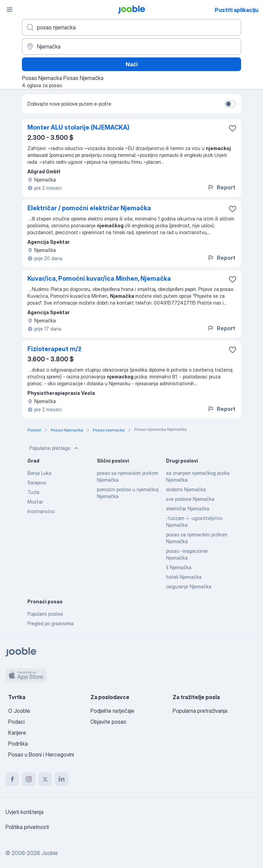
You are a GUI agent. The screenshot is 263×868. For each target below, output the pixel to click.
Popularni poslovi (45, 614)
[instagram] (29, 779)
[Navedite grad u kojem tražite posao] (131, 46)
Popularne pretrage (55, 448)
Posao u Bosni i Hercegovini (41, 755)
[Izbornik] (10, 10)
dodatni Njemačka (186, 489)
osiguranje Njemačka (189, 586)
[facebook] (12, 779)
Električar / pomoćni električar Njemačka (89, 208)
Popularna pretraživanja (200, 711)
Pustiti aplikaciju (237, 10)
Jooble (50, 853)
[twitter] (45, 779)
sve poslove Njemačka (190, 499)
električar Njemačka (188, 509)
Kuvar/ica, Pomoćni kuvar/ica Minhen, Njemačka (99, 278)
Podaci (16, 722)
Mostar (35, 502)
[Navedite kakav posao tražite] (131, 27)
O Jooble (19, 711)
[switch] (230, 104)
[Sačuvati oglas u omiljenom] (233, 128)
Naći (132, 64)
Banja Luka (39, 473)
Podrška (18, 744)
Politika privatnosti (27, 827)
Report (221, 187)
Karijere (17, 733)
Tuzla (33, 492)
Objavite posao (108, 722)
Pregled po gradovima (51, 623)
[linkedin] (62, 779)
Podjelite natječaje (112, 711)
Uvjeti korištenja (24, 812)
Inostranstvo (41, 511)
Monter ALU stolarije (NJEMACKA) (78, 127)
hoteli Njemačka (184, 577)
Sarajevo (37, 483)
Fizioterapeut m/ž (54, 349)
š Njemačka (179, 567)
